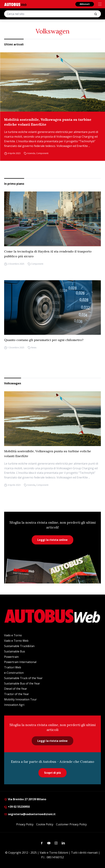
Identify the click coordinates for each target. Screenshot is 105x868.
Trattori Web (13, 667)
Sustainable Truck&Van (19, 646)
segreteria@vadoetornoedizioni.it (30, 814)
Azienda (31, 153)
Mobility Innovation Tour (20, 699)
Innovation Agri (14, 705)
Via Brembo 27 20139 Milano (25, 799)
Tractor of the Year (17, 694)
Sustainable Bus (15, 651)
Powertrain (11, 657)
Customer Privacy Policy (71, 824)
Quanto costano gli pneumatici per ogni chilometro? (44, 340)
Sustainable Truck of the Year (23, 678)
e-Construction (14, 673)
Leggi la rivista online (52, 540)
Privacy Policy (25, 824)
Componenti (42, 153)
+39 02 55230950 (17, 807)
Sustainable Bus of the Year (22, 683)
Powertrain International (20, 662)
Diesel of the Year (16, 689)
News (34, 348)
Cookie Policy (45, 824)
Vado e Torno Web (16, 641)
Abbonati (85, 4)
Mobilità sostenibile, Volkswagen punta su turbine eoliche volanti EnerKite (48, 122)
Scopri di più (52, 773)
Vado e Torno (13, 635)
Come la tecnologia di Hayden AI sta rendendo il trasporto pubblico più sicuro (48, 254)
